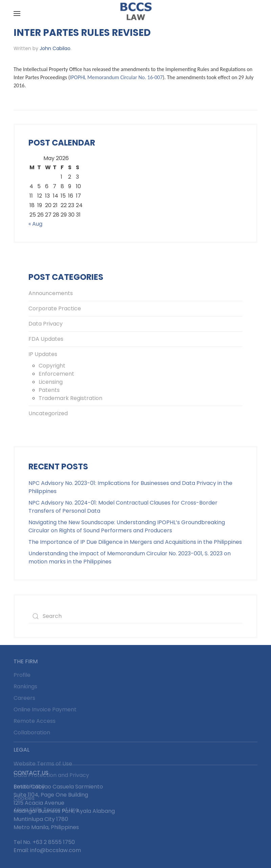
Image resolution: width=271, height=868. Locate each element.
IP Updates (43, 354)
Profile (22, 675)
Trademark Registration (70, 398)
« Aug (35, 224)
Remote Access (35, 721)
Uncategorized (48, 413)
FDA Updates (46, 339)
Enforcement (56, 374)
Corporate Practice (55, 308)
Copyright (52, 366)
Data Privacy (46, 324)
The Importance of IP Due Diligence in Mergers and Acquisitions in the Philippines (135, 542)
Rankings (25, 686)
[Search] (135, 616)
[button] (17, 14)
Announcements (51, 293)
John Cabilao (55, 48)
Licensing (51, 382)
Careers (24, 698)
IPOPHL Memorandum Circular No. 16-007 (116, 77)
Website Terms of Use (43, 764)
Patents (49, 390)
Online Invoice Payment (45, 709)
